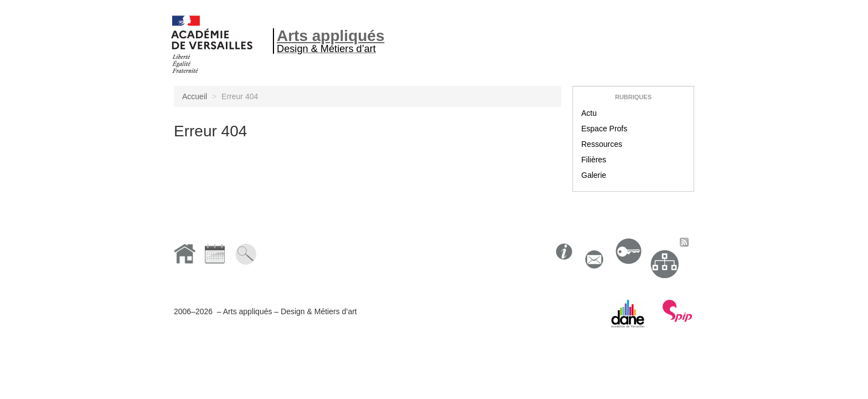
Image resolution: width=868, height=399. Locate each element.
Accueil (195, 96)
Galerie (594, 175)
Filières (594, 160)
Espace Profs (604, 129)
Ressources (602, 144)
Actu (589, 113)
